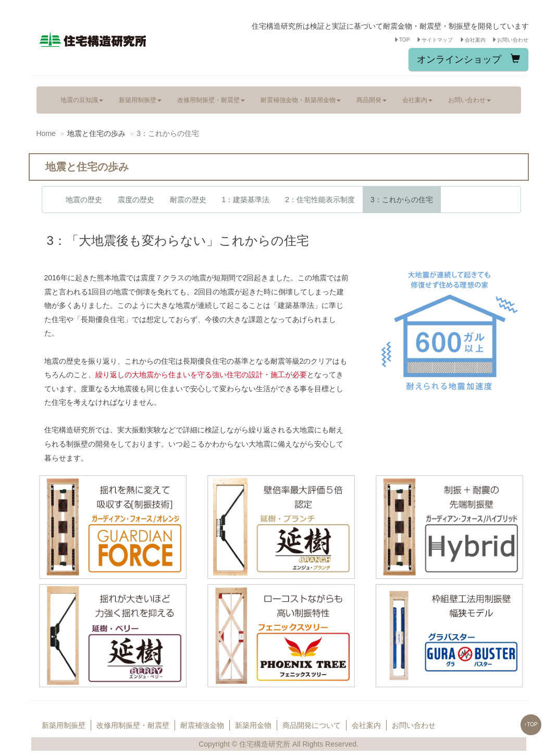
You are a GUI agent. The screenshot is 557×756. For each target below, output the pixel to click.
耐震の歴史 (188, 200)
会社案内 (473, 40)
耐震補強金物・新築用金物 (301, 100)
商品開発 (372, 100)
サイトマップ (435, 40)
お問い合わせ (510, 40)
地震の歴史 (84, 200)
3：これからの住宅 (402, 200)
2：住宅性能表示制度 (320, 200)
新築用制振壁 (140, 100)
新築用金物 (253, 725)
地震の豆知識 (82, 100)
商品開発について (312, 725)
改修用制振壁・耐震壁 (211, 100)
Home (46, 133)
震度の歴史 (136, 200)
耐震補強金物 (202, 725)
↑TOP (531, 724)
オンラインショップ (468, 59)
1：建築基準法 (246, 200)
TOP (402, 40)
